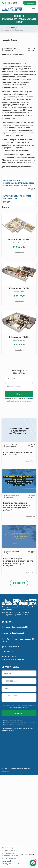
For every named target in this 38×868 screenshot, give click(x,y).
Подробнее (19, 253)
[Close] (22, 848)
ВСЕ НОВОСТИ (19, 583)
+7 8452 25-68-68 (11, 3)
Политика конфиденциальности (13, 721)
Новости (14, 27)
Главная (5, 27)
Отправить (19, 713)
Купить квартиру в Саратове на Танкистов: (18, 197)
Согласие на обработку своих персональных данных (19, 723)
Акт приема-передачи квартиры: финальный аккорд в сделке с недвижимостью (19, 183)
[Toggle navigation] (34, 9)
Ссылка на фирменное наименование (15, 725)
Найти (19, 394)
